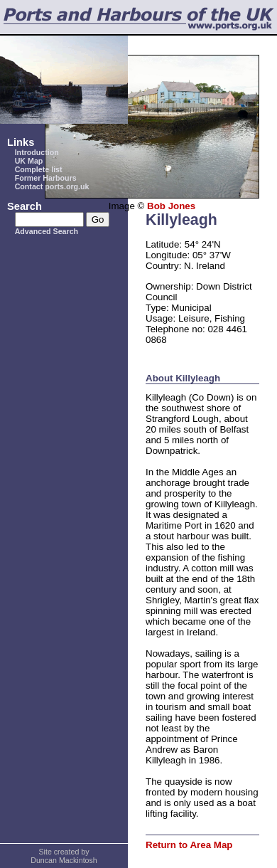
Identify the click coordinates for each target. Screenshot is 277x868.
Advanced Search (47, 231)
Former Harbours (46, 178)
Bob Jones (171, 206)
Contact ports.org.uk (52, 186)
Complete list (39, 169)
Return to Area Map (189, 845)
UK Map (29, 161)
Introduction (37, 152)
